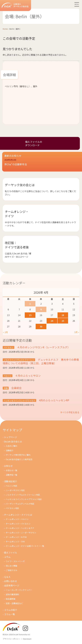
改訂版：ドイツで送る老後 (17, 245)
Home (5, 29)
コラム (7, 557)
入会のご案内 (11, 446)
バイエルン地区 (12, 508)
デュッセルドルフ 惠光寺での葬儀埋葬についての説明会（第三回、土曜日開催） (41, 361)
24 (52, 321)
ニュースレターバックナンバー (19, 590)
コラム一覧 (9, 614)
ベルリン (8, 376)
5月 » (77, 332)
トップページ (11, 437)
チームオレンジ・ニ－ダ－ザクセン (21, 532)
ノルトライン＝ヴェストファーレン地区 (23, 495)
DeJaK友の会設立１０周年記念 (19, 459)
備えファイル (11, 552)
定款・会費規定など (14, 603)
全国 (6, 388)
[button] (42, 164)
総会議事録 (11, 599)
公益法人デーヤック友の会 (15, 5)
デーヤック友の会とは (20, 185)
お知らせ (8, 466)
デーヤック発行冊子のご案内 (18, 455)
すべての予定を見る (70, 412)
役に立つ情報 (11, 566)
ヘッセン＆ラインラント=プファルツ (19, 400)
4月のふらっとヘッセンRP (54, 400)
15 (30, 315)
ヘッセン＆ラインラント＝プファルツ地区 (24, 499)
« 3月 (5, 332)
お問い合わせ (11, 581)
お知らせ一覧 (11, 470)
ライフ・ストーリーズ (15, 561)
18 (63, 315)
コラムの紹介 (11, 610)
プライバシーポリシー (11, 639)
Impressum (27, 639)
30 (41, 326)
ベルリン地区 (11, 486)
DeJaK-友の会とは (13, 441)
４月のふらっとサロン (28, 375)
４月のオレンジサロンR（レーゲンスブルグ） (43, 347)
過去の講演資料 (12, 594)
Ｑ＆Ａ (7, 577)
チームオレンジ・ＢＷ (15, 541)
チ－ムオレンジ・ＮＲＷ (16, 537)
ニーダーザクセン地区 (15, 490)
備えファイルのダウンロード (34, 143)
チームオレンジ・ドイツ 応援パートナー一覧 (25, 546)
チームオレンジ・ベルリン (17, 519)
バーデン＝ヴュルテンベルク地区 (20, 504)
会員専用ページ (12, 585)
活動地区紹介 (11, 481)
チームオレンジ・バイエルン (18, 524)
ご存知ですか (11, 570)
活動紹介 (10, 450)
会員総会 (16, 388)
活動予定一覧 (11, 475)
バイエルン (9, 347)
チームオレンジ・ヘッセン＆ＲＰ (20, 528)
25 (63, 321)
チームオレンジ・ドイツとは (18, 515)
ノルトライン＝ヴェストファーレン (19, 360)
